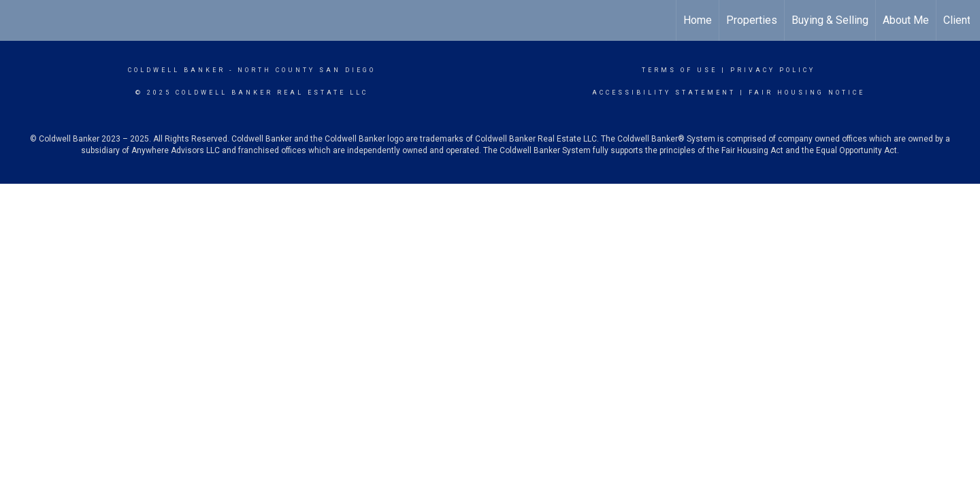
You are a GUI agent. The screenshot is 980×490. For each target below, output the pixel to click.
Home (698, 20)
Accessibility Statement (664, 93)
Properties (752, 20)
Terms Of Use (680, 70)
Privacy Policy (773, 70)
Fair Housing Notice (807, 93)
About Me (906, 20)
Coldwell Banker (177, 70)
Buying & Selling (830, 20)
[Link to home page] (17, 20)
